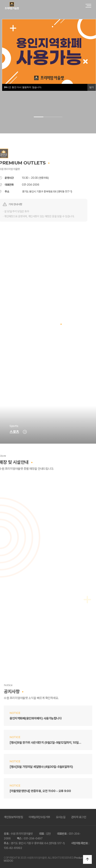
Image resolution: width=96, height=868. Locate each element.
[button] (39, 117)
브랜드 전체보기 (48, 349)
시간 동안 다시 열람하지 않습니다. (23, 87)
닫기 (92, 87)
